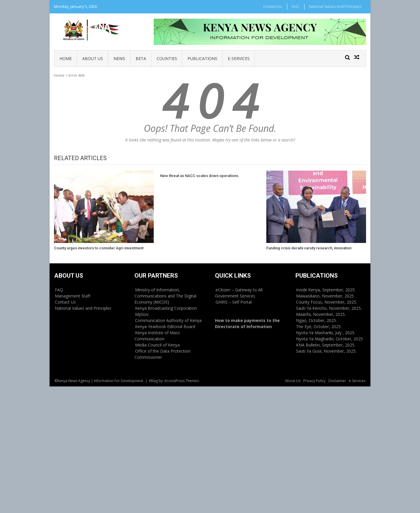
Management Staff (72, 296)
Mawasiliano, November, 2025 (325, 296)
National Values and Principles (335, 6)
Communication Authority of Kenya (168, 320)
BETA (141, 58)
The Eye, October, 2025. (319, 326)
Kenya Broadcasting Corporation (166, 308)
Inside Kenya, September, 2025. (326, 290)
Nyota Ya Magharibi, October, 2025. (330, 339)
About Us (93, 58)
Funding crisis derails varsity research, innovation (309, 248)
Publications (202, 58)
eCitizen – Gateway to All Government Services (239, 293)
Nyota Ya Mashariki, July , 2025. (326, 333)
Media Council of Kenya (157, 345)
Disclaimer (337, 381)
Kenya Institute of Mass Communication (157, 336)
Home (66, 58)
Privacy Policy (314, 381)
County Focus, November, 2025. (327, 302)
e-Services (239, 58)
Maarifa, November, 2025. (321, 314)
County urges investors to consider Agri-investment (99, 248)
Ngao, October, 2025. (316, 320)
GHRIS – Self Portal (234, 302)
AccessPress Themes (181, 381)
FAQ (295, 6)
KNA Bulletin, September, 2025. (326, 345)
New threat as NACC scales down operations (199, 176)
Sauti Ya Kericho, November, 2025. (329, 308)
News (119, 58)
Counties (167, 58)
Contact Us (272, 6)
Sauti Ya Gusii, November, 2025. (326, 351)
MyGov (142, 314)
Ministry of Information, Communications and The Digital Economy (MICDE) (165, 296)
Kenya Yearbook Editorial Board (165, 326)
